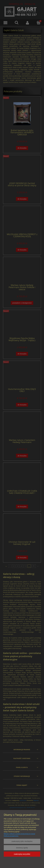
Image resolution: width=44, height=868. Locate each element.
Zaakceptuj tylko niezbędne (22, 841)
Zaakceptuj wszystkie (22, 854)
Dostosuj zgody (22, 848)
